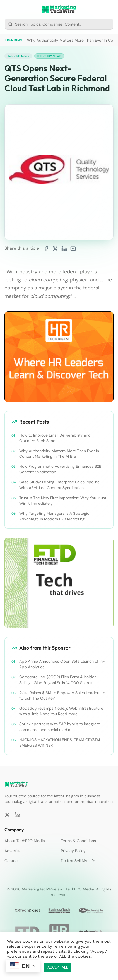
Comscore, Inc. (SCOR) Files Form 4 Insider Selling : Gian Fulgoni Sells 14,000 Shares (57, 680)
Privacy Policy (73, 851)
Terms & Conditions (78, 841)
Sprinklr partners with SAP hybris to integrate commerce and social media (60, 727)
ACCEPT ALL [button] (58, 967)
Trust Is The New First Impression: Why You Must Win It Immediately (63, 501)
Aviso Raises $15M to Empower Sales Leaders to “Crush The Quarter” (62, 696)
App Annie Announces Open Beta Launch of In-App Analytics (62, 664)
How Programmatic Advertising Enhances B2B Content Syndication (60, 469)
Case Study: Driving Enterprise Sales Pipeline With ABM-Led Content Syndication (59, 485)
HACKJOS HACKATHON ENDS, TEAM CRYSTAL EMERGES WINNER (60, 743)
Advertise (13, 851)
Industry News (49, 56)
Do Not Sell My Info (78, 861)
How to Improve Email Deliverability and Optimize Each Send (55, 438)
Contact (12, 861)
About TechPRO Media (25, 841)
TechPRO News (18, 56)
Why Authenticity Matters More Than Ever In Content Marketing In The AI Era (59, 454)
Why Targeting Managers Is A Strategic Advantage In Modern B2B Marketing (54, 516)
